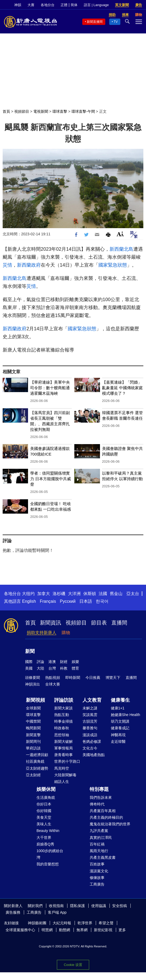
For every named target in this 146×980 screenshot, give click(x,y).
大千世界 (44, 838)
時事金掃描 (63, 721)
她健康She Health (126, 715)
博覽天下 (113, 678)
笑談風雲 (90, 715)
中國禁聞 (33, 721)
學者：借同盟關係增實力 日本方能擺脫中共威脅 (51, 479)
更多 (122, 930)
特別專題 (99, 789)
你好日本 (44, 804)
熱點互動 (62, 715)
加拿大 (44, 594)
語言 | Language (96, 5)
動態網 (65, 930)
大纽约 (28, 594)
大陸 (40, 668)
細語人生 (62, 782)
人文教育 (92, 700)
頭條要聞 (33, 678)
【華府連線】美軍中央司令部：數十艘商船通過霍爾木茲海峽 (50, 388)
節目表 (99, 623)
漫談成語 (90, 735)
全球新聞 (33, 708)
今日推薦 (93, 678)
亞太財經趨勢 (37, 768)
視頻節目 (22, 111)
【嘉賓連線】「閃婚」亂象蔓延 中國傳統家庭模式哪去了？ (122, 388)
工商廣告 (97, 884)
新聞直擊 (33, 735)
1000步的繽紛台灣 (50, 854)
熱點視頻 (53, 678)
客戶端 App (57, 912)
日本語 (86, 601)
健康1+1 (118, 708)
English (29, 601)
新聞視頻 (35, 700)
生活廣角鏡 (46, 797)
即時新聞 (73, 678)
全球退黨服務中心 (20, 930)
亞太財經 (33, 775)
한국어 (102, 601)
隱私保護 (77, 906)
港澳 (52, 662)
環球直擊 (60, 111)
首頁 (6, 111)
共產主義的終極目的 (106, 817)
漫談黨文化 (99, 871)
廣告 (139, 5)
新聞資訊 (51, 623)
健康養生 (120, 700)
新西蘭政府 (29, 265)
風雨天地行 (99, 851)
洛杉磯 (59, 594)
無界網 (82, 930)
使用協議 (99, 906)
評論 (40, 662)
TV (116, 22)
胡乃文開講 (120, 721)
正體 (64, 5)
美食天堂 (44, 817)
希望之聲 (106, 923)
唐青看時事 (63, 755)
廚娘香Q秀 (45, 844)
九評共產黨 (99, 831)
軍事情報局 (63, 748)
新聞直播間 (95, 22)
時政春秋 (62, 728)
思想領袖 (62, 735)
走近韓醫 (118, 741)
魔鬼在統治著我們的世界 (110, 824)
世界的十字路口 (67, 761)
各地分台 (48, 5)
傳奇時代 (97, 804)
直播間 (119, 623)
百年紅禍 (97, 844)
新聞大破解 (63, 741)
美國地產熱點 (94, 755)
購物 (66, 633)
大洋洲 (74, 594)
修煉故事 (97, 878)
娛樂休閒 (46, 789)
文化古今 (90, 748)
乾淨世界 (85, 923)
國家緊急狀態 (113, 265)
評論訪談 (64, 700)
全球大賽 (53, 684)
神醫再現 (118, 735)
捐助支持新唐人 (42, 633)
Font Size (120, 234)
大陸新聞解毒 (65, 775)
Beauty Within (48, 831)
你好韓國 (44, 811)
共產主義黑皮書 (103, 857)
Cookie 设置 (73, 965)
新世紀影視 (103, 930)
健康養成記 (120, 728)
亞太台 (133, 594)
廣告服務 (13, 912)
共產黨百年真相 (103, 811)
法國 (103, 594)
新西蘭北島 (121, 249)
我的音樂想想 (48, 864)
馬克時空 (62, 768)
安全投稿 (120, 906)
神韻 (18, 5)
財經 (64, 662)
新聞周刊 (33, 741)
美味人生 (44, 824)
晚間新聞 (33, 728)
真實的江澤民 (101, 838)
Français (48, 601)
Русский (68, 601)
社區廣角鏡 (35, 761)
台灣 (52, 668)
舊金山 (116, 594)
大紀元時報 (62, 923)
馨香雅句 (90, 728)
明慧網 (47, 930)
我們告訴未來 (101, 797)
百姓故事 (97, 864)
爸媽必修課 (92, 741)
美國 (29, 668)
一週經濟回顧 (37, 755)
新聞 (30, 651)
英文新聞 (122, 5)
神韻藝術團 (37, 923)
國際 (29, 662)
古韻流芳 (90, 721)
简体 (74, 5)
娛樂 (75, 662)
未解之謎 (90, 708)
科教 (64, 668)
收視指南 (56, 906)
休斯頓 (90, 594)
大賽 (31, 5)
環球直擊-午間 (83, 111)
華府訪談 (33, 748)
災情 (7, 265)
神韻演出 (33, 684)
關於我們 (35, 906)
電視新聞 (41, 111)
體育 (75, 668)
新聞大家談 (63, 708)
